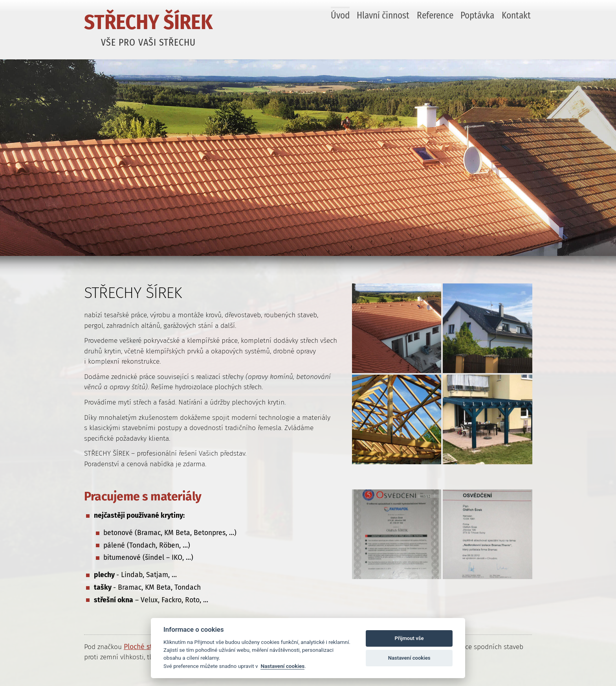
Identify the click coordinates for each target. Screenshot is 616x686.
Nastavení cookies (282, 666)
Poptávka (477, 15)
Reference (435, 15)
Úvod (340, 15)
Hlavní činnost (383, 15)
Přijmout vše (409, 638)
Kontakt (516, 15)
